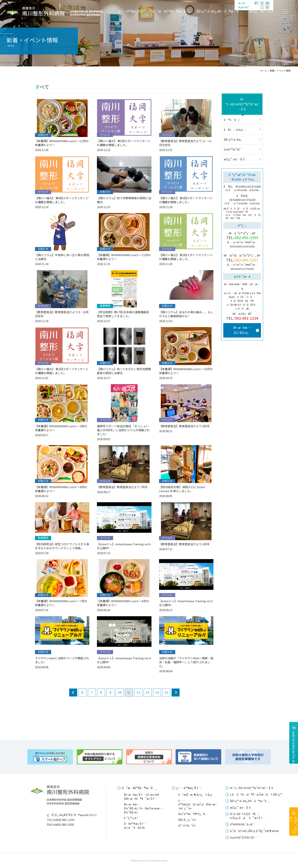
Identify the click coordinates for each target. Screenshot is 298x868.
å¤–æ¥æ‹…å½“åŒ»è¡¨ (242, 330)
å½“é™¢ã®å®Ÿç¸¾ (192, 814)
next (176, 693)
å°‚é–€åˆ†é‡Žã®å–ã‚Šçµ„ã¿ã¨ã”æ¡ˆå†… (248, 816)
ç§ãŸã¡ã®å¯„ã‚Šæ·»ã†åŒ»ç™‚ (256, 794)
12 (138, 692)
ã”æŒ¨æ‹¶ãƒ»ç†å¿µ (195, 794)
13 (148, 692)
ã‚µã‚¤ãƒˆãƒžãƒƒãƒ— (244, 837)
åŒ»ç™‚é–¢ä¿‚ (233, 139)
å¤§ (267, 5)
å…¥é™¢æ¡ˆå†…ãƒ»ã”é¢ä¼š (135, 826)
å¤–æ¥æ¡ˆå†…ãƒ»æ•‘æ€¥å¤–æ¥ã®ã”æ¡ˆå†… (141, 796)
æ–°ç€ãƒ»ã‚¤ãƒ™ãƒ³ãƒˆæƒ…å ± (242, 104)
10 (120, 692)
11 (129, 692)
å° (257, 3)
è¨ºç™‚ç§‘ (131, 818)
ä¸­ (262, 5)
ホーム (264, 70)
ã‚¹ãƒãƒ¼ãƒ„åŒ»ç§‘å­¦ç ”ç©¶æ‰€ (254, 831)
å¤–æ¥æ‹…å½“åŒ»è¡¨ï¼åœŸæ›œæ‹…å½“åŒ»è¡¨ (144, 808)
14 (157, 692)
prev (73, 693)
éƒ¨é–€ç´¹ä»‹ (187, 825)
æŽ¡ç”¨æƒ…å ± (262, 11)
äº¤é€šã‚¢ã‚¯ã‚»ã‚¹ (242, 824)
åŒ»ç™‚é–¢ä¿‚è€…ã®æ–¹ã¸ (220, 11)
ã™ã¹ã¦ (231, 120)
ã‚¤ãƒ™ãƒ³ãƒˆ (232, 149)
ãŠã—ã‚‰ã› (235, 129)
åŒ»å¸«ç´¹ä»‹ (187, 820)
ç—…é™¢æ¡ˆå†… (132, 11)
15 (166, 692)
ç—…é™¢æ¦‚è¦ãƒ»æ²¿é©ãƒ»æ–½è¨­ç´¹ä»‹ (198, 804)
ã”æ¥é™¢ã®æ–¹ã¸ (171, 11)
